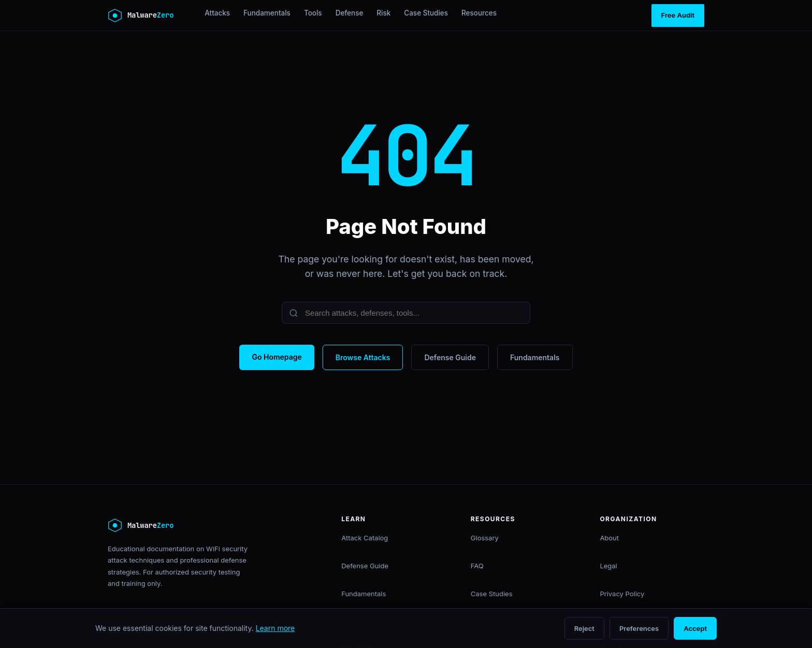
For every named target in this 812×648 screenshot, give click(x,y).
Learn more (275, 628)
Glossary (485, 538)
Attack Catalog (365, 538)
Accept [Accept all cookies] (695, 628)
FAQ (477, 566)
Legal (608, 566)
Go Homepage (277, 357)
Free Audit (678, 15)
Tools (313, 13)
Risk (383, 13)
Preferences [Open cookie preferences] (639, 628)
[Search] (406, 313)
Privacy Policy (622, 594)
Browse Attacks (363, 357)
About (609, 538)
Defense (350, 13)
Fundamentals (267, 13)
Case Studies (426, 13)
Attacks (217, 13)
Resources (479, 13)
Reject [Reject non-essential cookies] (584, 628)
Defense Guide (450, 357)
